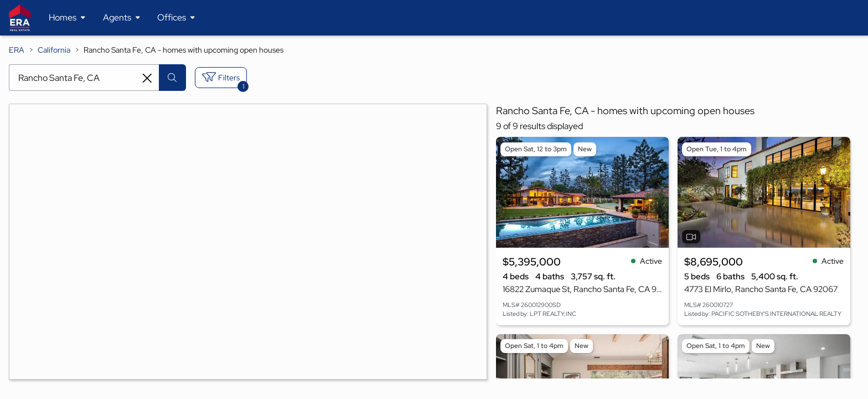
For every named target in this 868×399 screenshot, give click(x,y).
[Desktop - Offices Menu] (176, 18)
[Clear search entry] (147, 78)
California (54, 50)
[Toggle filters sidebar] (221, 78)
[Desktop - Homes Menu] (67, 18)
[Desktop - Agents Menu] (122, 18)
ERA (17, 50)
